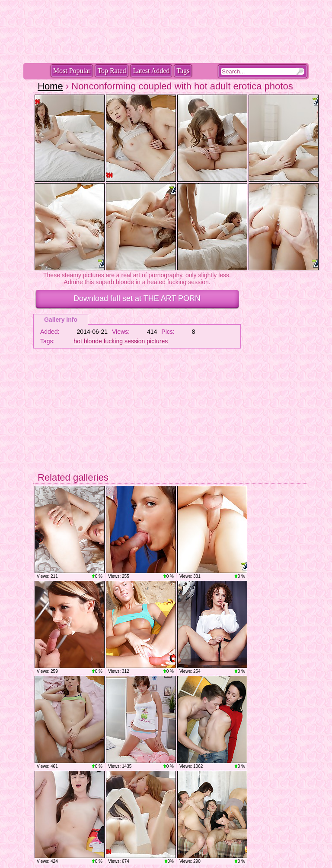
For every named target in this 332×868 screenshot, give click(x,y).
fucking (113, 341)
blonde (93, 341)
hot (78, 341)
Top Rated (112, 71)
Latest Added (151, 71)
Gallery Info (61, 320)
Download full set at (137, 298)
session (135, 341)
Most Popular (72, 71)
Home (50, 86)
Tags (183, 71)
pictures (157, 341)
